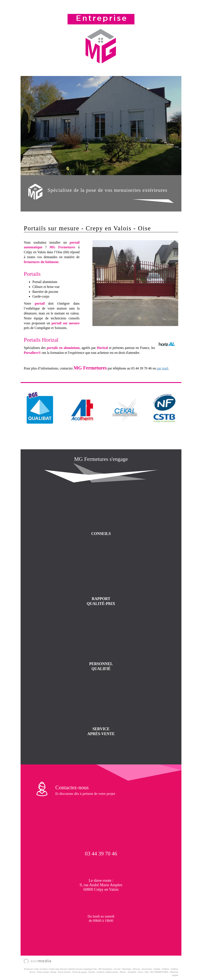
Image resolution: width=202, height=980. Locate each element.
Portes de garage (80, 972)
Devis (140, 972)
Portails (92, 972)
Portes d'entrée (64, 972)
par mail (163, 368)
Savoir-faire (147, 969)
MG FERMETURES (159, 972)
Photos (123, 972)
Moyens (137, 969)
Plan (147, 972)
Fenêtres (166, 969)
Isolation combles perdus (107, 972)
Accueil (117, 969)
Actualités (132, 972)
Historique (127, 969)
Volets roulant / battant (47, 972)
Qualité (157, 969)
